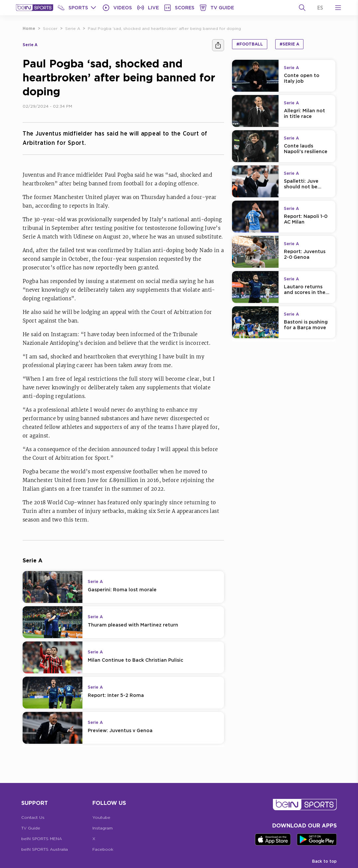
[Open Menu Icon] (338, 8)
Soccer (50, 28)
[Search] (302, 8)
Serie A (73, 28)
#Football (250, 44)
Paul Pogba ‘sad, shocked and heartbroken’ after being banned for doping (164, 28)
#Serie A (289, 44)
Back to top (324, 861)
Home (29, 28)
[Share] (218, 45)
